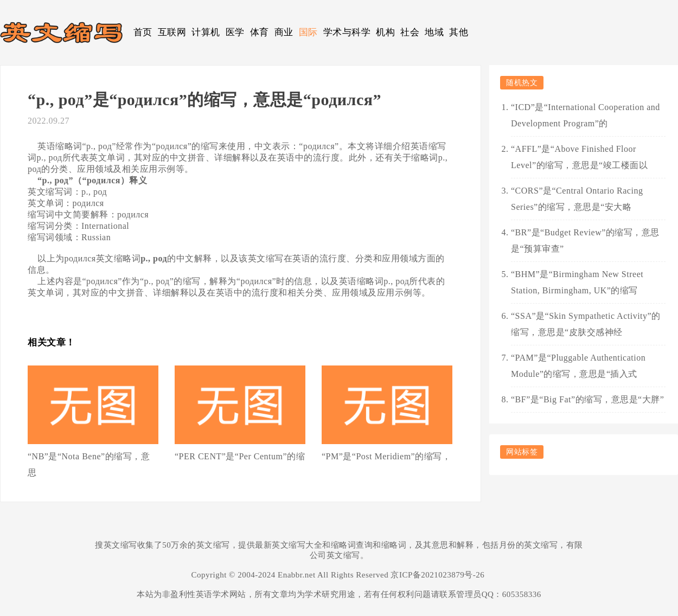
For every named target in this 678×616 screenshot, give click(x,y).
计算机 (206, 32)
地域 (434, 32)
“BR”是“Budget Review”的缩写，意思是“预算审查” (585, 240)
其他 (459, 32)
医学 (235, 32)
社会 (410, 32)
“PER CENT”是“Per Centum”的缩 (240, 456)
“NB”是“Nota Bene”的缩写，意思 (89, 464)
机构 (385, 32)
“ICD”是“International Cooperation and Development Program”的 (586, 115)
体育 (260, 32)
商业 (284, 32)
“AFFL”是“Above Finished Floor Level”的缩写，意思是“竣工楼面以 (579, 157)
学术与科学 (347, 32)
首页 (143, 32)
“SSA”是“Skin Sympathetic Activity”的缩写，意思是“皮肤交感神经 (586, 324)
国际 (308, 32)
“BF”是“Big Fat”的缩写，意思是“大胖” (587, 399)
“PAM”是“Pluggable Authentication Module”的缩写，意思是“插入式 (578, 366)
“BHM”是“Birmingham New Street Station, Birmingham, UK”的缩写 (577, 282)
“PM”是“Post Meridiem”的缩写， (386, 456)
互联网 (172, 32)
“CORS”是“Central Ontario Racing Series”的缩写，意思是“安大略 (577, 199)
